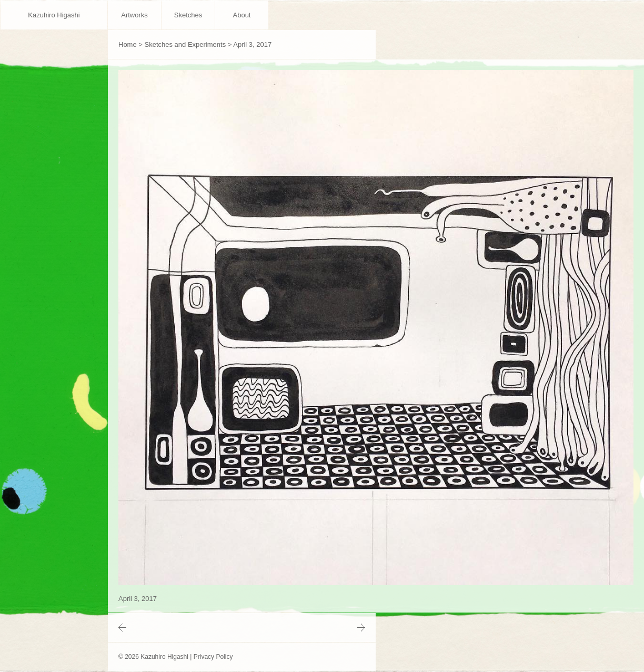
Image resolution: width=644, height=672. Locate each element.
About (242, 15)
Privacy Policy (213, 657)
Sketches (188, 15)
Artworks (134, 15)
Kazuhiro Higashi (54, 15)
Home (128, 44)
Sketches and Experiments (185, 44)
